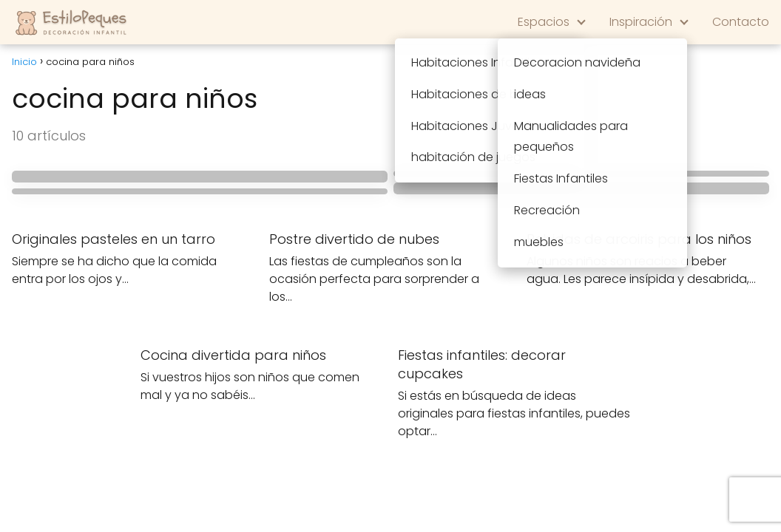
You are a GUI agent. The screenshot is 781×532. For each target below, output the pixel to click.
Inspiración (641, 22)
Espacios (544, 22)
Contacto (741, 22)
